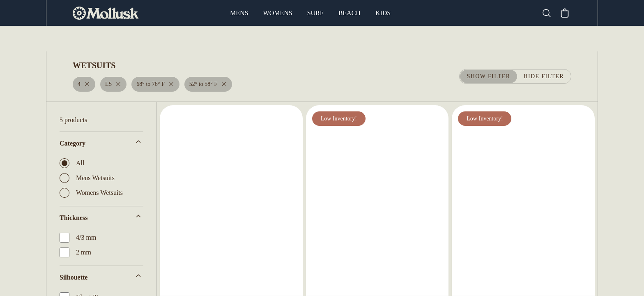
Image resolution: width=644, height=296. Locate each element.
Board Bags (335, 39)
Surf (316, 13)
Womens (279, 13)
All (71, 163)
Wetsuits (262, 39)
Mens (240, 13)
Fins (297, 39)
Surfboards (215, 39)
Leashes (436, 39)
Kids (382, 13)
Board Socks (389, 39)
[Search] (550, 13)
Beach (350, 13)
